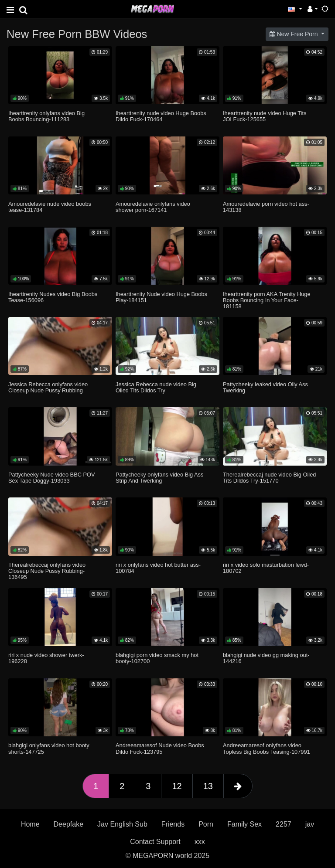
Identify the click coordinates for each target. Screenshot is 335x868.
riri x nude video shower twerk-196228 (46, 658)
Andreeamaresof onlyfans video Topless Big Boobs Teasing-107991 (267, 748)
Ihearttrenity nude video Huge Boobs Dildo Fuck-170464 (161, 116)
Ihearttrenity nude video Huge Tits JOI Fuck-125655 (265, 116)
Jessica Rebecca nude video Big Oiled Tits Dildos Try (156, 387)
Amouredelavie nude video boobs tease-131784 (50, 207)
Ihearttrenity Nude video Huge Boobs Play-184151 (161, 297)
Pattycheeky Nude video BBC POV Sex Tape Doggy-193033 (51, 478)
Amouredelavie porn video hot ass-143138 (266, 207)
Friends (173, 824)
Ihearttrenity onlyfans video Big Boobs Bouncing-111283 (46, 116)
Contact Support (155, 842)
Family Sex (244, 824)
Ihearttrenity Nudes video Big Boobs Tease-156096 (53, 297)
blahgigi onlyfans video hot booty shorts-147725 (49, 748)
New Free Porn (295, 34)
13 (208, 786)
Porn (206, 824)
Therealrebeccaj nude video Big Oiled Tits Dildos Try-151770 (269, 478)
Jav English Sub (122, 824)
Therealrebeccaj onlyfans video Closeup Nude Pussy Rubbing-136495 (47, 571)
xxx (200, 842)
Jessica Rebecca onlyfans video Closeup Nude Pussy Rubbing (48, 387)
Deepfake (69, 824)
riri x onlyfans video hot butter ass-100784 (158, 568)
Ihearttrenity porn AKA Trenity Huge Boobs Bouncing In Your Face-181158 (267, 300)
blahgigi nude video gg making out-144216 (266, 658)
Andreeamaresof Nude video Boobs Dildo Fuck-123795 (160, 748)
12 (177, 786)
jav (310, 824)
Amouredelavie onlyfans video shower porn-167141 (153, 207)
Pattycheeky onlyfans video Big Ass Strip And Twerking (159, 478)
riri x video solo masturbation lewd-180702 (266, 568)
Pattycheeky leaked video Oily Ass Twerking (265, 387)
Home (30, 824)
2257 (284, 824)
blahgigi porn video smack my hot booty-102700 (157, 658)
